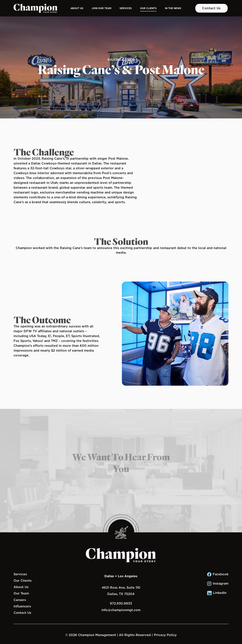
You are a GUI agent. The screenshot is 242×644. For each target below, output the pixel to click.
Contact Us (211, 8)
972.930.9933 (121, 603)
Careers (20, 600)
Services (126, 8)
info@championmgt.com (121, 610)
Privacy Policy (165, 635)
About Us (77, 8)
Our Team (21, 593)
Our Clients (148, 8)
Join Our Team (101, 8)
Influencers (22, 606)
